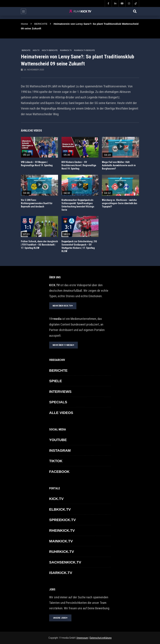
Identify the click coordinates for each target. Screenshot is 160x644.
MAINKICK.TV (61, 541)
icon (39, 146)
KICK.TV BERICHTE (50, 50)
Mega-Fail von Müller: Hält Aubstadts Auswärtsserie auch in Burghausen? (119, 165)
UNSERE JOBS (60, 618)
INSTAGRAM (60, 450)
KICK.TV (36, 50)
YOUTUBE (58, 440)
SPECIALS (58, 402)
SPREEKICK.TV (62, 520)
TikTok (56, 461)
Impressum (82, 638)
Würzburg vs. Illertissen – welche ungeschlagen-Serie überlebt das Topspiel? (120, 203)
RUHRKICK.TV (66, 50)
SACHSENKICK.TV (65, 562)
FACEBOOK (59, 472)
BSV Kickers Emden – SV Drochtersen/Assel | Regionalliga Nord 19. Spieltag (79, 165)
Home (24, 24)
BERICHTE (41, 24)
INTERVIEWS (60, 392)
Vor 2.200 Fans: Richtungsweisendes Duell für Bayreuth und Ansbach (37, 203)
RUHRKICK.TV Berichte (85, 50)
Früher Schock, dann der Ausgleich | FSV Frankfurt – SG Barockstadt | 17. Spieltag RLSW (39, 245)
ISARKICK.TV (61, 573)
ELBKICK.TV (60, 509)
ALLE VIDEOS (61, 413)
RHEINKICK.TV (62, 530)
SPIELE (56, 381)
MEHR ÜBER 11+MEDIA (63, 345)
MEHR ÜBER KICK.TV (63, 306)
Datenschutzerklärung (101, 638)
